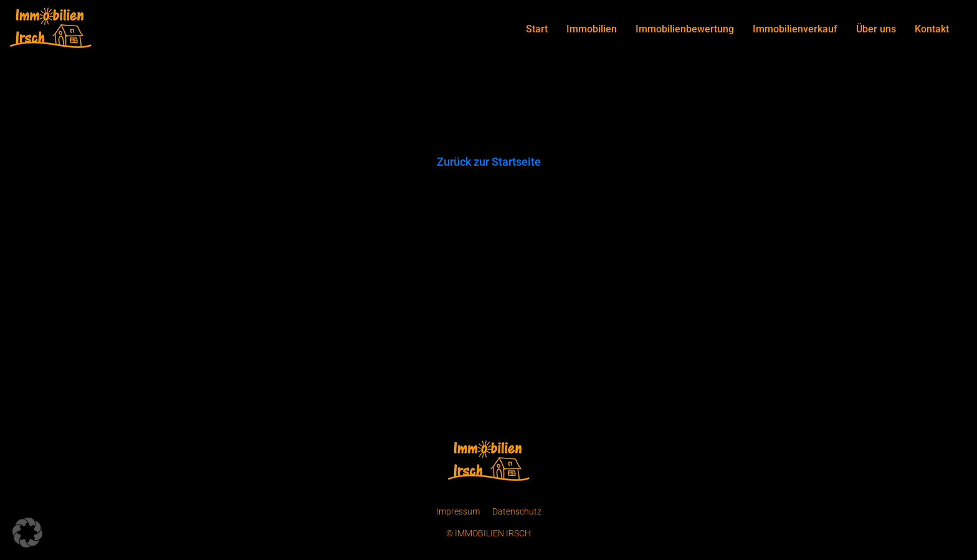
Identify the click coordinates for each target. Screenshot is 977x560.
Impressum (458, 511)
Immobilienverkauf (795, 29)
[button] (27, 533)
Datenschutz (517, 511)
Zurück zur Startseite (489, 162)
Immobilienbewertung (685, 29)
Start (537, 29)
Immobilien (592, 29)
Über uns (876, 29)
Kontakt (932, 29)
